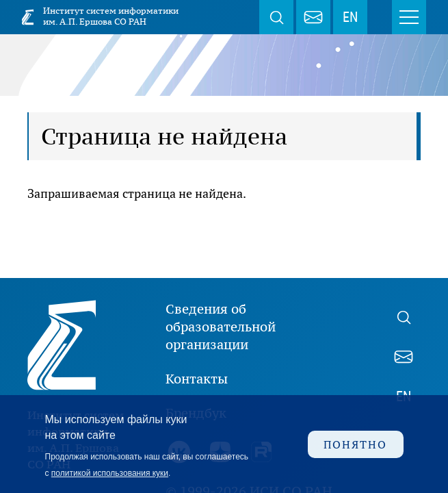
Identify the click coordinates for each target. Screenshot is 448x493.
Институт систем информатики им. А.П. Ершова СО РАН (111, 16)
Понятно (355, 444)
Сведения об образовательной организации (221, 327)
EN (350, 17)
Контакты (197, 379)
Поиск (276, 17)
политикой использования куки (110, 473)
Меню (409, 17)
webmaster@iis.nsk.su (313, 17)
